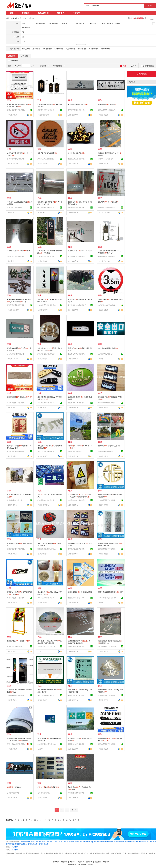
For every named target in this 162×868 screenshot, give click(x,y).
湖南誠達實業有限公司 (75, 451)
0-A (15, 820)
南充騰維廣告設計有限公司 (77, 256)
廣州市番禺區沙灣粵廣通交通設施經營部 (77, 646)
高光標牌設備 (59, 49)
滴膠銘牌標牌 (105, 49)
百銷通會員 (14, 61)
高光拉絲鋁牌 (94, 49)
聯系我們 (64, 862)
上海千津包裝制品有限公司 (107, 598)
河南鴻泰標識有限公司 (106, 451)
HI (35, 820)
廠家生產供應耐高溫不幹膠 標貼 (111, 592)
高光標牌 (15, 847)
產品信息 (12, 56)
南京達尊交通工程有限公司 (107, 646)
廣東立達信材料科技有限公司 (17, 744)
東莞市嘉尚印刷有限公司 (76, 598)
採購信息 (27, 13)
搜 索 (150, 6)
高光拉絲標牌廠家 (60, 842)
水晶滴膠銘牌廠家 (73, 842)
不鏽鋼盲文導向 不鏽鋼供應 (19, 251)
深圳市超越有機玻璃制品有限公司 (77, 500)
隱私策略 (89, 862)
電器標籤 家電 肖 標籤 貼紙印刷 (80, 592)
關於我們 (56, 862)
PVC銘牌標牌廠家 (86, 842)
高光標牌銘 (36, 49)
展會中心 (61, 13)
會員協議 (98, 862)
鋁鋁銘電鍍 (48, 787)
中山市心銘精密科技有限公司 (77, 354)
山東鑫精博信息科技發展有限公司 (47, 305)
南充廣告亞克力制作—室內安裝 (80, 251)
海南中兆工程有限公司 (106, 159)
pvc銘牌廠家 (97, 842)
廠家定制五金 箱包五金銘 (19, 397)
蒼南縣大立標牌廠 (13, 793)
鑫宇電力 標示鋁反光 (108, 202)
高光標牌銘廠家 (36, 842)
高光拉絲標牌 (70, 49)
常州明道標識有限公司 (15, 500)
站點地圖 (81, 862)
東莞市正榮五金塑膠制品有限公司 (77, 110)
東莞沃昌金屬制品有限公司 (47, 354)
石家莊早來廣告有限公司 (46, 110)
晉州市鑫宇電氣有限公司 (15, 159)
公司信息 (24, 56)
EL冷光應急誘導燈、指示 (108, 348)
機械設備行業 (43, 13)
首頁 (12, 13)
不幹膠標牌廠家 (44, 844)
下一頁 (74, 810)
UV (67, 820)
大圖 (123, 66)
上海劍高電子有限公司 (106, 354)
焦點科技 (84, 864)
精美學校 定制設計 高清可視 (109, 446)
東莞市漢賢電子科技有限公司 (17, 110)
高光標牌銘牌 (47, 49)
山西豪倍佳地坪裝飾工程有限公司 (108, 305)
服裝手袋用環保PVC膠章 (47, 153)
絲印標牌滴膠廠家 (21, 844)
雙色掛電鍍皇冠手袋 (76, 153)
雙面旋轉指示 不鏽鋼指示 (19, 641)
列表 (133, 66)
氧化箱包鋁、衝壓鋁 (107, 104)
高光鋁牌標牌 (82, 49)
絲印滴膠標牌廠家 (107, 842)
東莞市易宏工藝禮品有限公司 (77, 403)
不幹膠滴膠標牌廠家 (146, 842)
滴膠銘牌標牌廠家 (120, 842)
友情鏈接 (106, 862)
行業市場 (76, 13)
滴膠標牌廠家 (26, 842)
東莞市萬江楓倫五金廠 (15, 646)
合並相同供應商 (147, 66)
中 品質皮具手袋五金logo (78, 104)
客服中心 (73, 862)
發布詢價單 (142, 74)
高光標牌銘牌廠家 (48, 842)
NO (49, 820)
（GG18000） (15, 787)
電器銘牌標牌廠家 (132, 842)
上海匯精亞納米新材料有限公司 (47, 744)
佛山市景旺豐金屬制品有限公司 (47, 207)
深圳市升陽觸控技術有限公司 (47, 695)
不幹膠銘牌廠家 (33, 844)
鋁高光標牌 (26, 49)
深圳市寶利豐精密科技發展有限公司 (77, 793)
